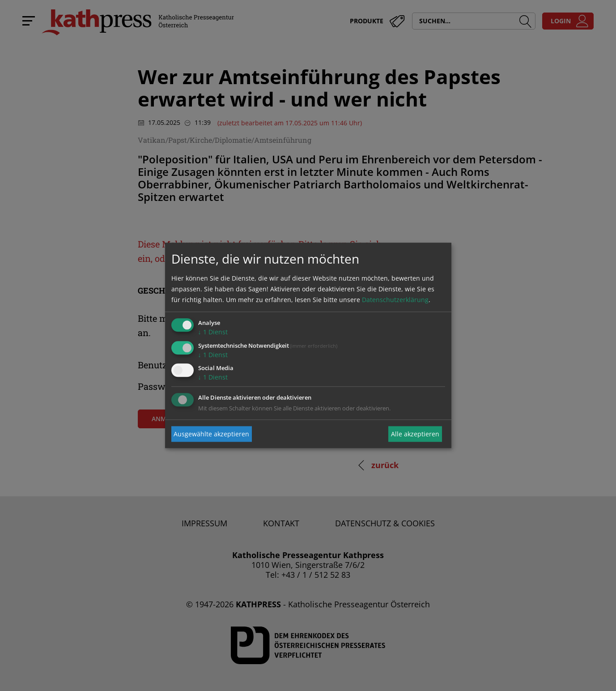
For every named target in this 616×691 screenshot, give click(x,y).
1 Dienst (213, 332)
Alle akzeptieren (415, 434)
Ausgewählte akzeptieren (211, 434)
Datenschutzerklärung (395, 300)
